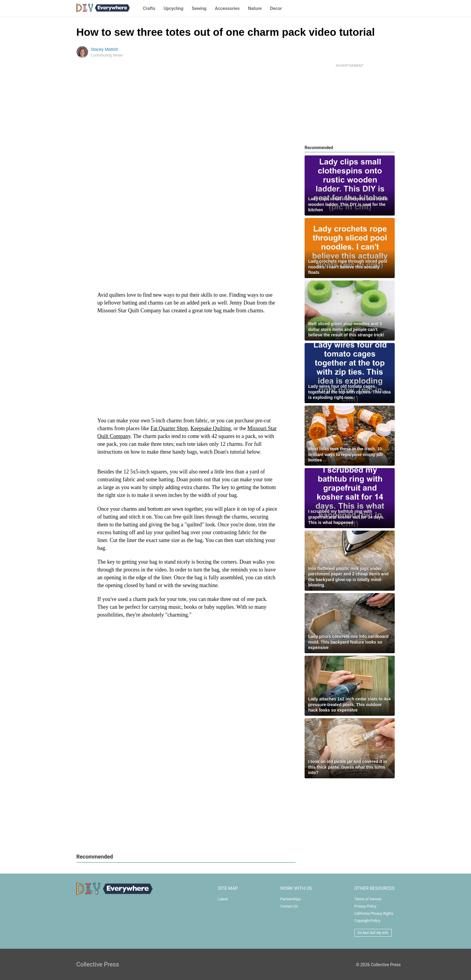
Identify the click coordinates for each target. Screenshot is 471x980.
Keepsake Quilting (211, 428)
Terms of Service (368, 899)
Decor (276, 8)
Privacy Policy (366, 906)
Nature (255, 8)
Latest (223, 899)
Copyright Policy (367, 921)
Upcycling (174, 8)
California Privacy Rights (374, 914)
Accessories (227, 8)
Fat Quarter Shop (169, 428)
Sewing (199, 8)
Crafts (149, 8)
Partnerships (290, 899)
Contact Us (289, 906)
